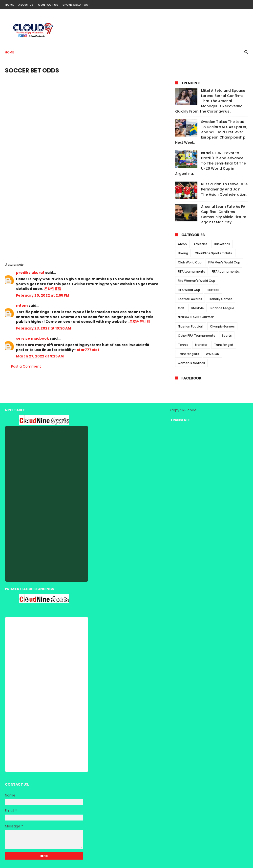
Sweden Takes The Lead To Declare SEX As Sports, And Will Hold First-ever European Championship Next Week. (211, 132)
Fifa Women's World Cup (197, 281)
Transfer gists (189, 354)
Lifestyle (197, 308)
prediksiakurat (30, 273)
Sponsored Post (76, 5)
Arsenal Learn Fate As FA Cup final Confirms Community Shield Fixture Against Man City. (224, 214)
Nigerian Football (191, 326)
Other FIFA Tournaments (197, 336)
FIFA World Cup (189, 290)
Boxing (183, 253)
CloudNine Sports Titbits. (214, 253)
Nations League (222, 308)
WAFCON (212, 354)
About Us (26, 5)
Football (213, 290)
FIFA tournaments (191, 271)
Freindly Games (221, 299)
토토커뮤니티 (140, 322)
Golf (181, 308)
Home (9, 5)
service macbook (32, 338)
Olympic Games (222, 326)
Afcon (182, 244)
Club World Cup (190, 262)
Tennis (183, 345)
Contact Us (48, 5)
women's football (191, 363)
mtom (22, 305)
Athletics (200, 244)
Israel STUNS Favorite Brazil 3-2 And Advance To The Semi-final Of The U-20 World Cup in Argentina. (211, 163)
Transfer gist (224, 345)
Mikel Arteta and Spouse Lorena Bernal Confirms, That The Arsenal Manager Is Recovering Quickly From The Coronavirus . (210, 101)
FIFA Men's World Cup (224, 262)
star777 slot (88, 350)
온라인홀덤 (53, 289)
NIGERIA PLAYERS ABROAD (196, 317)
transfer (201, 345)
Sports (227, 336)
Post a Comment (26, 366)
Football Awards (190, 299)
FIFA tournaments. (226, 271)
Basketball (222, 244)
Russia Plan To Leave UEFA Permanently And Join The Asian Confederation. (224, 189)
